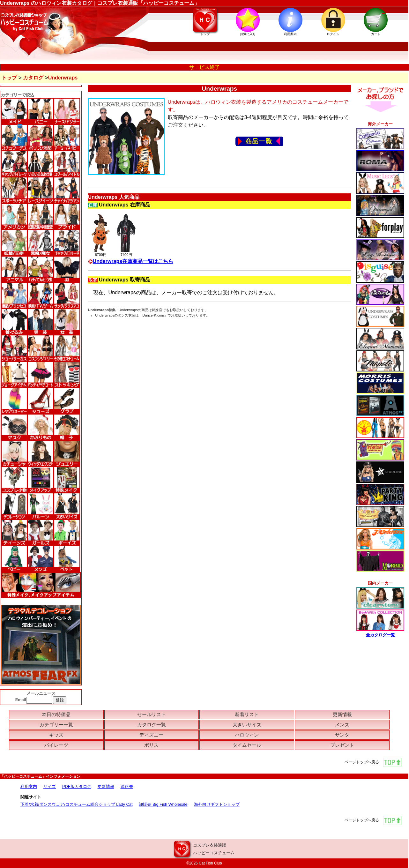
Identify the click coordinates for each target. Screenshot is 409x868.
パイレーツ (56, 745)
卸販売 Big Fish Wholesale (163, 804)
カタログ (33, 78)
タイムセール (247, 745)
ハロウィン (247, 735)
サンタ (342, 735)
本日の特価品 (56, 714)
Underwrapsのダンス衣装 (115, 315)
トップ (9, 78)
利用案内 (29, 786)
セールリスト (152, 714)
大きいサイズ (247, 725)
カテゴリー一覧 (56, 725)
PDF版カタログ (77, 786)
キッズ (56, 735)
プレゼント (342, 745)
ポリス (151, 745)
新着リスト (247, 714)
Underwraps (128, 310)
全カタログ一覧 (380, 635)
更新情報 (342, 714)
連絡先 (127, 786)
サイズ (50, 786)
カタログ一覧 (152, 725)
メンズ (342, 725)
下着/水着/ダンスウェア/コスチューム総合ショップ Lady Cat (76, 804)
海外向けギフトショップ (217, 804)
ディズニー (151, 735)
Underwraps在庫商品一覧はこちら (131, 261)
